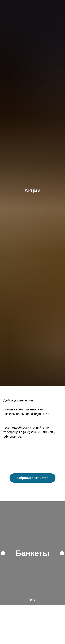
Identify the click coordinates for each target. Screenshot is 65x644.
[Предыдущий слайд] (3, 553)
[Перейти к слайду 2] (34, 600)
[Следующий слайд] (62, 553)
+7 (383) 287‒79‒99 (33, 432)
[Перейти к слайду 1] (31, 600)
